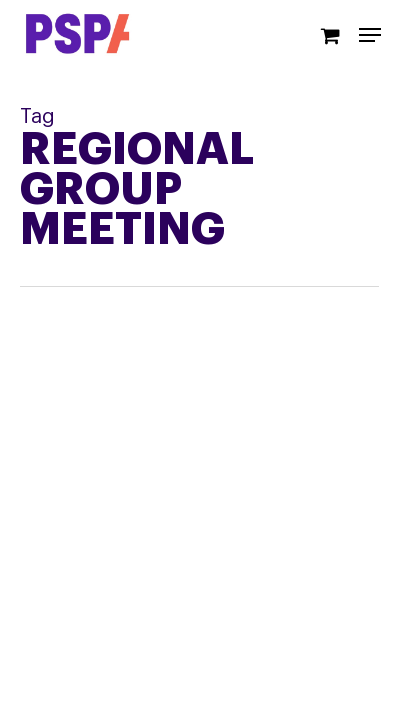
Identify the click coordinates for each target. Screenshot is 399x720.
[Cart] (329, 34)
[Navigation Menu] (370, 35)
